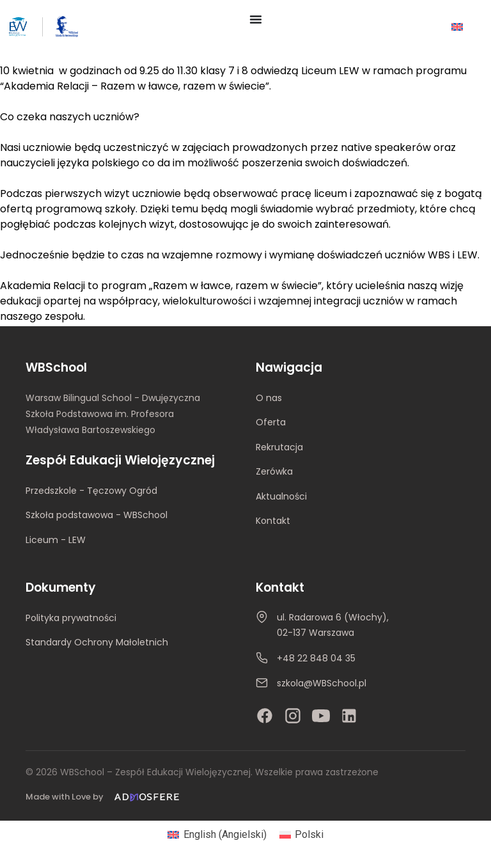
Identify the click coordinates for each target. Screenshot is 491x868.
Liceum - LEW (56, 540)
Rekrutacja (279, 447)
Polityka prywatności (71, 618)
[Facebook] (265, 716)
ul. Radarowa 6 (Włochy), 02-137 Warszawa (333, 625)
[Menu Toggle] (256, 19)
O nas (269, 398)
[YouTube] (321, 716)
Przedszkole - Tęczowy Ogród (91, 491)
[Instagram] (293, 716)
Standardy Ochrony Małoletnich (97, 642)
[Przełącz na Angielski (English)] (217, 835)
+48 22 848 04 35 (316, 658)
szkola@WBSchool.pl (322, 683)
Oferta (271, 422)
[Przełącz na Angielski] (457, 27)
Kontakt (273, 521)
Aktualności (281, 496)
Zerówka (274, 471)
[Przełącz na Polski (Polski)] (301, 835)
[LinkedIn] (349, 716)
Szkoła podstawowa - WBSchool (97, 515)
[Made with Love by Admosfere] (105, 797)
